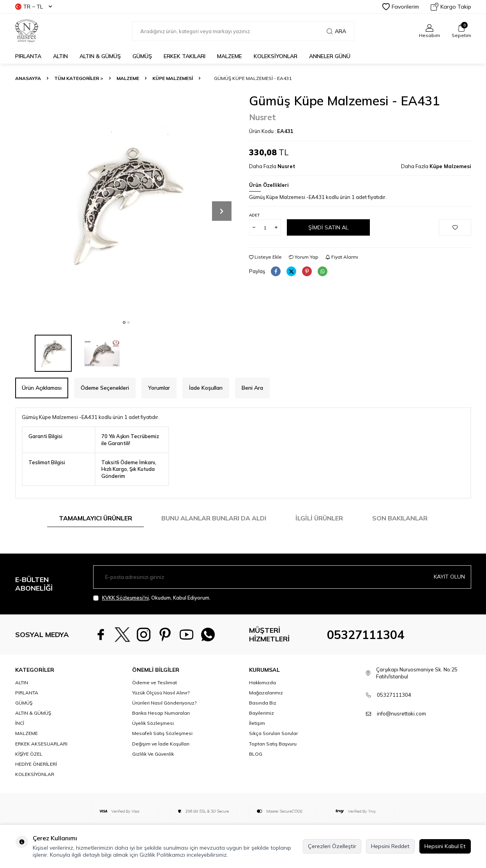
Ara (336, 31)
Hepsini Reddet (390, 846)
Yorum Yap (304, 257)
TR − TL (34, 7)
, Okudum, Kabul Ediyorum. (152, 598)
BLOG (256, 754)
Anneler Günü (330, 56)
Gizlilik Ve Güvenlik (153, 754)
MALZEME (230, 56)
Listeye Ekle (265, 257)
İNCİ (20, 723)
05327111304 (366, 635)
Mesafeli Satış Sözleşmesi (162, 733)
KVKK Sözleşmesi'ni (125, 598)
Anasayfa (28, 78)
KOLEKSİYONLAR (276, 56)
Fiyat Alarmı (342, 257)
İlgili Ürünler (319, 518)
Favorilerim (401, 7)
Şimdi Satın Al (328, 227)
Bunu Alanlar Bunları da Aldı (214, 518)
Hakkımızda (262, 683)
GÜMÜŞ (142, 56)
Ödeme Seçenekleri (105, 388)
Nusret (262, 117)
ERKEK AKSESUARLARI (41, 744)
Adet (254, 215)
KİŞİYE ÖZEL (29, 754)
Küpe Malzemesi (173, 78)
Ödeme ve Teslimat (155, 683)
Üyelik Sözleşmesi (153, 723)
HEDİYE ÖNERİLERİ (36, 764)
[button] (124, 322)
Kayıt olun (449, 577)
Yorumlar (159, 388)
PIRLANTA (28, 56)
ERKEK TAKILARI (185, 56)
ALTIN (60, 56)
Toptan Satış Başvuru (273, 744)
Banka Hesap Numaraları (161, 713)
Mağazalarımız (266, 693)
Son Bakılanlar (400, 518)
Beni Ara (252, 388)
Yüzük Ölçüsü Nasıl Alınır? (161, 693)
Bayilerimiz (262, 713)
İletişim (257, 723)
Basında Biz (263, 703)
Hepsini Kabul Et (445, 846)
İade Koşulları (206, 388)
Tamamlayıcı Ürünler (95, 518)
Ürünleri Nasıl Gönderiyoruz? (164, 703)
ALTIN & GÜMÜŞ (100, 56)
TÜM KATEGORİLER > (79, 78)
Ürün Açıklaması (42, 388)
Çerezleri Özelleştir (332, 846)
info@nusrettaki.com (401, 714)
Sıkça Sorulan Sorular (273, 733)
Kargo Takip (451, 7)
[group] (126, 204)
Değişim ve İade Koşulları (161, 744)
